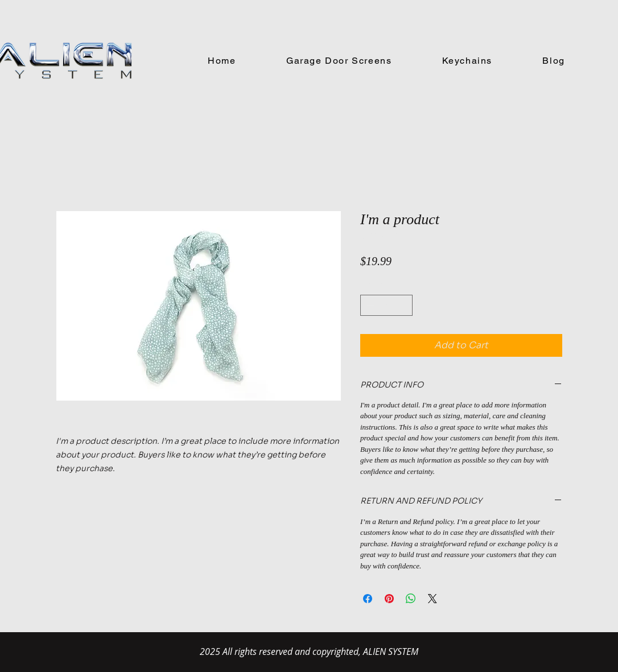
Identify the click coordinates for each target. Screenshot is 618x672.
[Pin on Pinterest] (389, 599)
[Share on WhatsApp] (411, 599)
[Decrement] (369, 305)
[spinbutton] (386, 305)
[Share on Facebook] (368, 599)
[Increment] (404, 305)
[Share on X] (432, 599)
